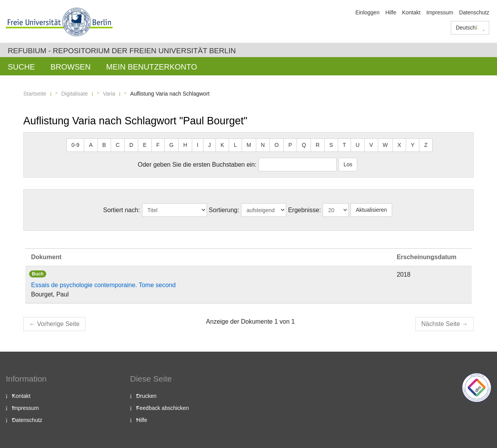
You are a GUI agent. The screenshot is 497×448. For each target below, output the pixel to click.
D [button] (131, 145)
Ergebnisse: (305, 210)
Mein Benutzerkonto (151, 67)
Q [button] (304, 145)
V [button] (371, 145)
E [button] (145, 145)
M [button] (249, 145)
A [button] (91, 145)
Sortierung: (224, 210)
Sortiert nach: (121, 210)
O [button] (277, 145)
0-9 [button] (75, 145)
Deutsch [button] (470, 28)
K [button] (222, 145)
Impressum (440, 12)
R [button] (318, 145)
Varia (109, 94)
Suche (21, 67)
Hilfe (391, 12)
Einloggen (367, 12)
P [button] (290, 145)
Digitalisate (75, 94)
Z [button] (426, 145)
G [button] (171, 145)
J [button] (209, 145)
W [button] (385, 145)
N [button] (263, 145)
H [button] (185, 145)
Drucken (146, 396)
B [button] (104, 145)
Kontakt (411, 12)
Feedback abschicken (162, 408)
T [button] (345, 145)
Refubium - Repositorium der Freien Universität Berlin (122, 51)
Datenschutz (474, 12)
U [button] (358, 145)
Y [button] (413, 145)
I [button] (198, 145)
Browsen (70, 67)
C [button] (118, 145)
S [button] (331, 145)
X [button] (399, 145)
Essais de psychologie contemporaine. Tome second (103, 285)
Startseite (35, 94)
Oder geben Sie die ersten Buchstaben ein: (197, 165)
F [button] (158, 145)
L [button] (235, 145)
